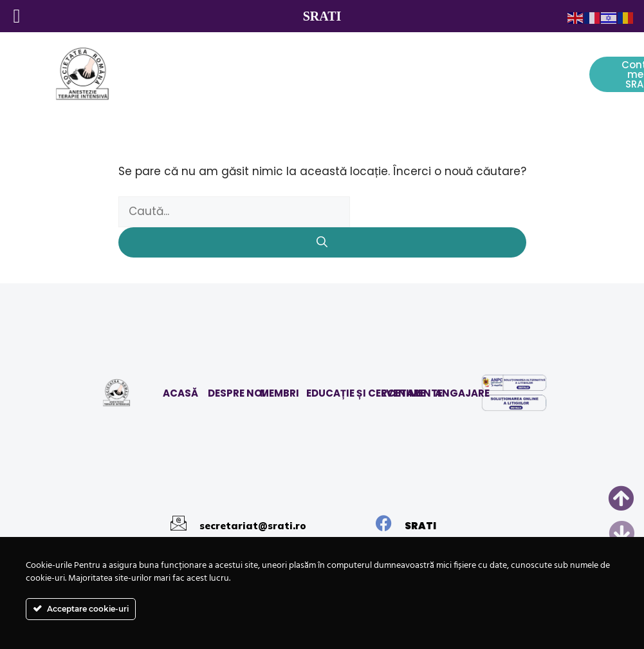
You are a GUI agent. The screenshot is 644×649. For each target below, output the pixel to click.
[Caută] (322, 243)
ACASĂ (180, 393)
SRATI (420, 526)
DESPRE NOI (236, 393)
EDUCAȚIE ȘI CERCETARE (366, 393)
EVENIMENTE (412, 393)
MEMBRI (280, 393)
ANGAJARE (462, 393)
